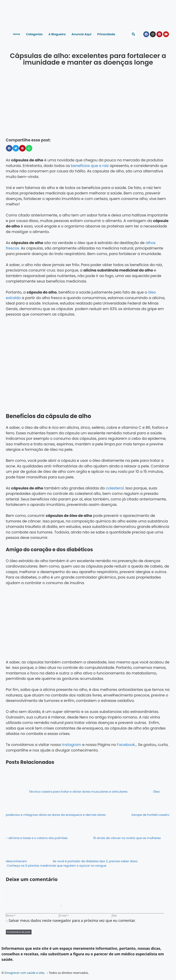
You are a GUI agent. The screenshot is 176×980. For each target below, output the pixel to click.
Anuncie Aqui (81, 34)
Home (17, 34)
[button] (133, 34)
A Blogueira (57, 34)
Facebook (126, 745)
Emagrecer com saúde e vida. (25, 976)
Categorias (34, 34)
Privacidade (106, 34)
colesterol (115, 488)
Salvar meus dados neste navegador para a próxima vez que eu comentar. (72, 924)
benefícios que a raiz (90, 166)
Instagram (72, 745)
